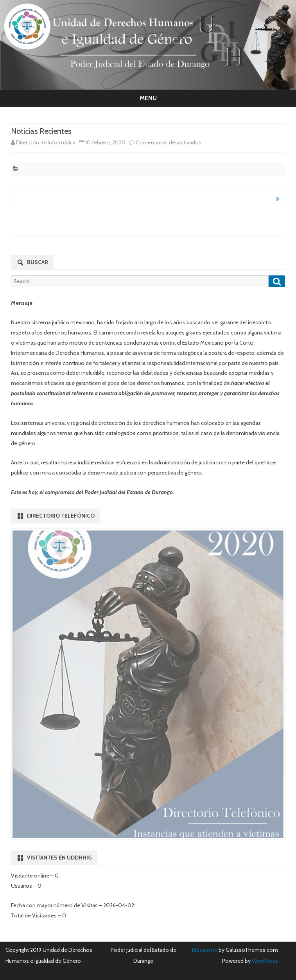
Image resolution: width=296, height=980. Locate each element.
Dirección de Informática (46, 142)
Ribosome (205, 950)
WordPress (264, 961)
